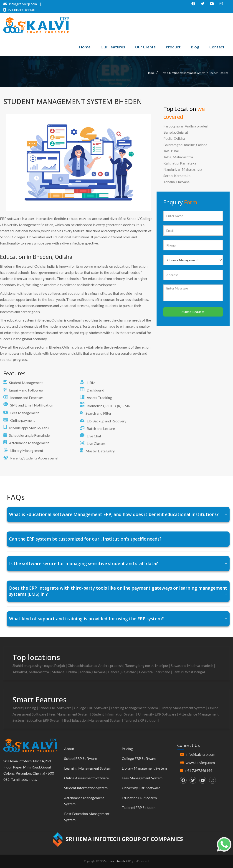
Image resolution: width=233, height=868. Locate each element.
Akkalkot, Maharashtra (31, 672)
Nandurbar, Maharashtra (183, 169)
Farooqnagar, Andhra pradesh (186, 126)
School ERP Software (55, 708)
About (18, 708)
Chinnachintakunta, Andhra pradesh (95, 665)
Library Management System (183, 708)
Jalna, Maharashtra (178, 157)
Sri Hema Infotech (114, 861)
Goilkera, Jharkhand (155, 672)
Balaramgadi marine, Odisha (185, 145)
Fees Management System (69, 714)
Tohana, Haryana (176, 182)
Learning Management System (135, 708)
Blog (195, 47)
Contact (217, 47)
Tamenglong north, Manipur (147, 665)
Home (85, 47)
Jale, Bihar (171, 151)
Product (173, 47)
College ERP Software (91, 708)
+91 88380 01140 (19, 10)
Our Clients (145, 47)
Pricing (31, 708)
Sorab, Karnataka (177, 176)
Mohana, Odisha (65, 672)
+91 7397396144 (199, 770)
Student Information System (114, 714)
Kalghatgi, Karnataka (180, 163)
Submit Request (193, 312)
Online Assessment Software (86, 778)
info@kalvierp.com (200, 754)
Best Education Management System (93, 720)
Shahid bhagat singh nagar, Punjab (39, 665)
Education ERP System (44, 720)
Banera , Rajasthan (123, 672)
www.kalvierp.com (200, 762)
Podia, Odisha (174, 138)
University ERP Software (157, 714)
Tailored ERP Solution (141, 720)
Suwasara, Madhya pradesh (192, 665)
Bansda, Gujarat (176, 132)
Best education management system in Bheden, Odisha (195, 73)
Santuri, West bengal (189, 672)
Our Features (113, 47)
